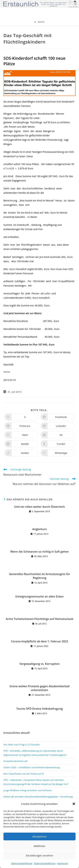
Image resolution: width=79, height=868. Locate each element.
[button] (74, 804)
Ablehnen (39, 846)
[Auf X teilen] (22, 417)
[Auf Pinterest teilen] (22, 426)
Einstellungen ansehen (40, 855)
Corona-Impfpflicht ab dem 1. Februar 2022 (40, 641)
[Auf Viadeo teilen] (22, 453)
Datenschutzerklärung (22, 863)
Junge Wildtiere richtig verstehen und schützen (28, 790)
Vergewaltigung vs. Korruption (39, 664)
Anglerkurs (39, 529)
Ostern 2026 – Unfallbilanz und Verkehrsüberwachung (32, 767)
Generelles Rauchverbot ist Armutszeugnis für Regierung (39, 576)
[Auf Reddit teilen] (22, 444)
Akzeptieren (39, 836)
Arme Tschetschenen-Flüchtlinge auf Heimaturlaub (39, 619)
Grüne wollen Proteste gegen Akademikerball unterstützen (39, 688)
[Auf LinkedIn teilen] (58, 426)
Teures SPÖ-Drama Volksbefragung (40, 709)
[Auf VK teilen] (58, 435)
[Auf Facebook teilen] (58, 417)
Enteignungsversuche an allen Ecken (40, 596)
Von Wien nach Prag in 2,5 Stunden (22, 745)
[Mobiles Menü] (40, 22)
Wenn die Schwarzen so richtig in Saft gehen (40, 552)
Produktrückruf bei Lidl (15, 761)
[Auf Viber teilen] (22, 435)
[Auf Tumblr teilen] (58, 444)
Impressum (62, 863)
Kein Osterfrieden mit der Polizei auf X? (24, 774)
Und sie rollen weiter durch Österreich (39, 507)
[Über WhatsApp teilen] (58, 453)
